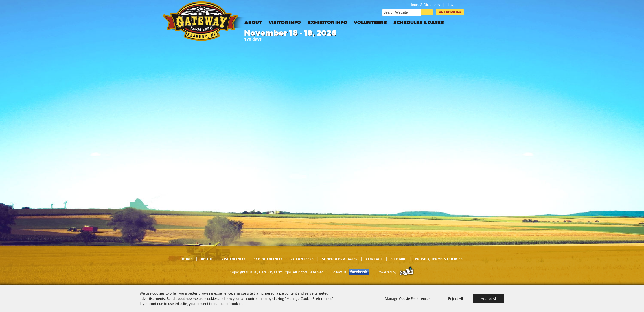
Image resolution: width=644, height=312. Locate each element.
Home (187, 259)
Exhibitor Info (327, 23)
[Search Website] (401, 12)
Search (427, 12)
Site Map (399, 259)
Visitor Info (285, 23)
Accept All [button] (489, 298)
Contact (374, 259)
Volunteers (370, 23)
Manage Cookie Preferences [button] (408, 298)
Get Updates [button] (450, 12)
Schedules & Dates (419, 23)
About (253, 23)
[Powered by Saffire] (407, 272)
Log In (453, 5)
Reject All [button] (456, 298)
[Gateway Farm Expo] (205, 21)
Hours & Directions (425, 5)
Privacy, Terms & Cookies (439, 259)
